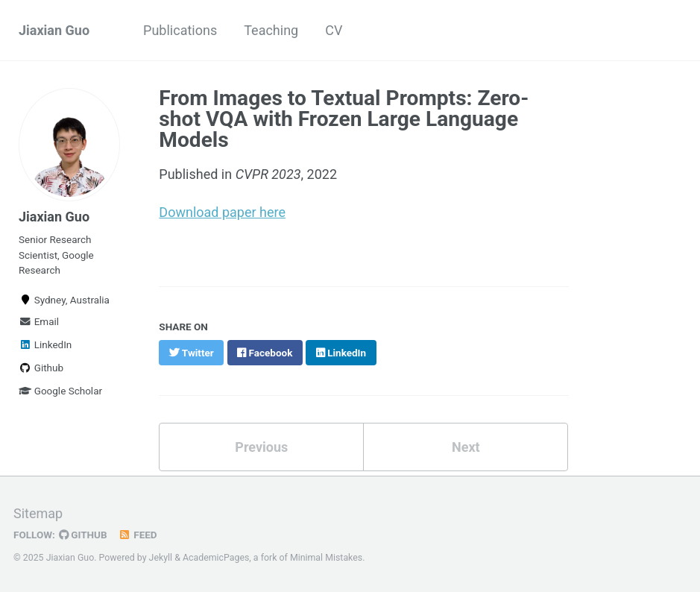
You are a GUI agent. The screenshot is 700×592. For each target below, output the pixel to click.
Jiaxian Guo (54, 30)
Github (41, 368)
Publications (180, 30)
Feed (138, 535)
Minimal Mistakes (326, 558)
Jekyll (161, 558)
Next (466, 447)
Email (39, 321)
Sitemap (38, 513)
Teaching (271, 30)
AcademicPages (216, 558)
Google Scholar (60, 391)
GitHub (83, 535)
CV (334, 30)
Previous (261, 447)
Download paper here (222, 212)
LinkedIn (45, 344)
